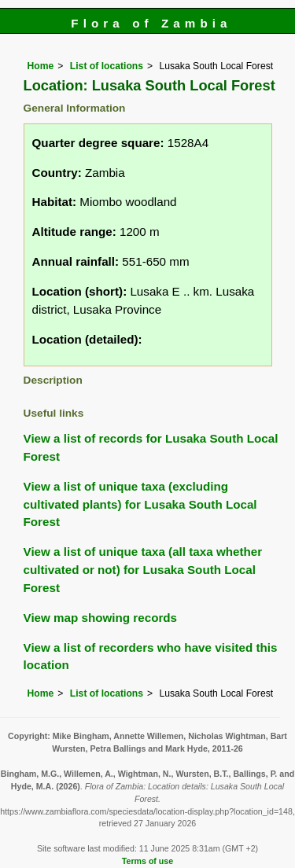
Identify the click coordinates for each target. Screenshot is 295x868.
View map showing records (101, 618)
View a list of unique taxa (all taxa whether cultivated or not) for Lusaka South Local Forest (143, 570)
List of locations (107, 66)
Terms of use (147, 861)
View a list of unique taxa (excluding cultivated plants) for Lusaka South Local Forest (140, 504)
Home (41, 66)
